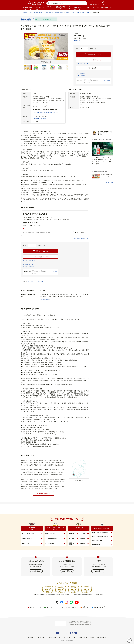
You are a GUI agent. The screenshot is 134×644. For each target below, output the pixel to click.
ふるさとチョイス (35, 607)
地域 (40, 8)
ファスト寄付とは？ (83, 64)
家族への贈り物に (96, 544)
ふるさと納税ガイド (36, 571)
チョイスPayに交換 (97, 541)
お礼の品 (28, 8)
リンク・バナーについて (54, 637)
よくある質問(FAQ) (67, 571)
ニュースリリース (40, 637)
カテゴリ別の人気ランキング (29, 533)
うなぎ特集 (71, 533)
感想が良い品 (25, 544)
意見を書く (98, 571)
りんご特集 (71, 539)
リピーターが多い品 (27, 539)
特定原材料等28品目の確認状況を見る (46, 112)
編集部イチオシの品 (50, 533)
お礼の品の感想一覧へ (81, 238)
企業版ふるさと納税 (100, 607)
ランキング (49, 8)
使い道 (78, 8)
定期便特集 (82, 544)
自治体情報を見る (43, 493)
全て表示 (107, 81)
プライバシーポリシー (69, 637)
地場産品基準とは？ (47, 299)
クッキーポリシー (82, 637)
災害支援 (85, 607)
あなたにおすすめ (61, 8)
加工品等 (31, 282)
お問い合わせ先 (82, 75)
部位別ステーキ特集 (72, 544)
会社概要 (31, 637)
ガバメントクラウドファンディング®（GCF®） (62, 607)
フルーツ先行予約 (50, 544)
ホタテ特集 (82, 539)
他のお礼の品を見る (40, 118)
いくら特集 (82, 533)
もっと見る (109, 182)
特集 (70, 8)
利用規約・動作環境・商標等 (98, 637)
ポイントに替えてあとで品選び (100, 537)
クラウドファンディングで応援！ (100, 533)
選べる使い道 (81, 73)
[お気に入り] (129, 640)
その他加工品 (41, 282)
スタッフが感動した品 (51, 539)
